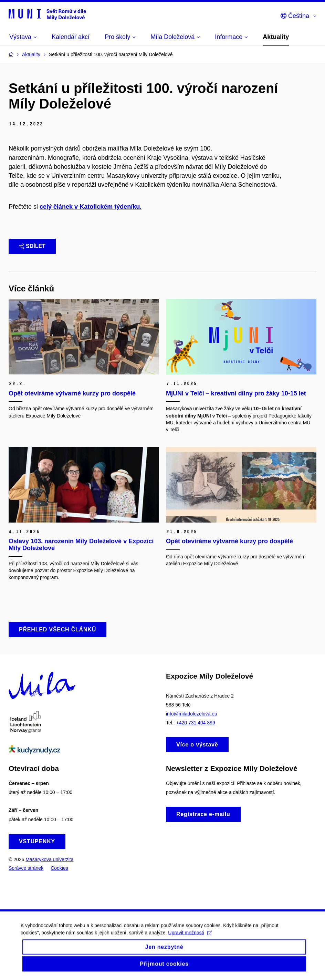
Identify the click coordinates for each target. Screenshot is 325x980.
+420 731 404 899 (196, 723)
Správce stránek (26, 868)
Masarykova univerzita (49, 859)
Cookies (59, 868)
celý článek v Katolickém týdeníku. (91, 207)
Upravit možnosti (190, 938)
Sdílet (32, 246)
